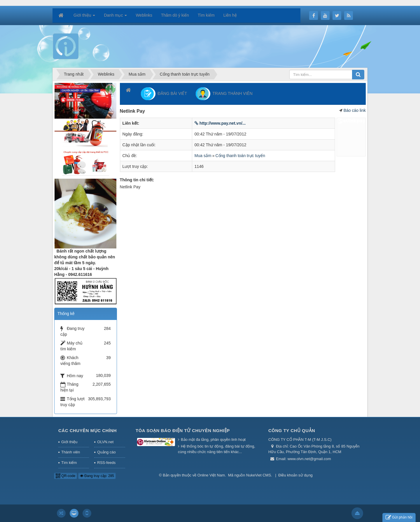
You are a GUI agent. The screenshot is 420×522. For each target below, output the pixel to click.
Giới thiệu (69, 442)
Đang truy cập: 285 (97, 476)
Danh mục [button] (115, 17)
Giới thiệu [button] (84, 17)
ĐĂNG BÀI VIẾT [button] (164, 94)
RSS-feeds (106, 463)
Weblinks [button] (144, 15)
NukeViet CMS (259, 475)
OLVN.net (105, 442)
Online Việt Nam (211, 475)
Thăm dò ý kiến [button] (175, 15)
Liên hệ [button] (230, 15)
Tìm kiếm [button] (206, 15)
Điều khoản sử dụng (295, 475)
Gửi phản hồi (399, 517)
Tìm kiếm (69, 463)
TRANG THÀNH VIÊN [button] (224, 94)
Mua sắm (203, 156)
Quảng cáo (106, 452)
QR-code (65, 476)
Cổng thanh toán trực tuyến (240, 156)
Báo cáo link (355, 110)
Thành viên (71, 452)
